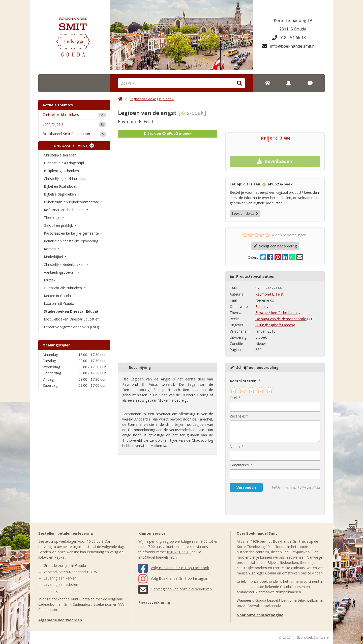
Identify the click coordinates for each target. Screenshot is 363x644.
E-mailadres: (240, 465)
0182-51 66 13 (289, 38)
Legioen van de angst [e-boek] (152, 99)
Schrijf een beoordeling (275, 246)
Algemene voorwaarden (60, 620)
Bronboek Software (313, 637)
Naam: (235, 447)
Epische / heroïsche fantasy (278, 313)
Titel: (234, 398)
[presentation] (262, 503)
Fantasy (262, 307)
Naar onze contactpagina (260, 615)
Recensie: (237, 416)
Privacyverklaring (154, 602)
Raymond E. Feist (269, 294)
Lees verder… (245, 214)
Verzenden (246, 487)
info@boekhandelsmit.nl (289, 46)
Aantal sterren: (244, 381)
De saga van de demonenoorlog (282, 319)
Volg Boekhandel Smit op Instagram (174, 578)
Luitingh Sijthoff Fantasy (275, 325)
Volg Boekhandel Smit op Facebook (174, 568)
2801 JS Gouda (293, 29)
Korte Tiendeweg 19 (293, 20)
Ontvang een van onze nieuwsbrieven (175, 589)
